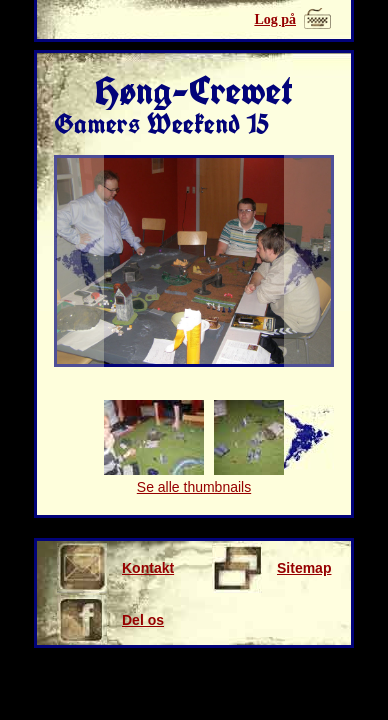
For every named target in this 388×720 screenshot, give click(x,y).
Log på (275, 19)
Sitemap (271, 568)
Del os (110, 620)
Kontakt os (115, 568)
